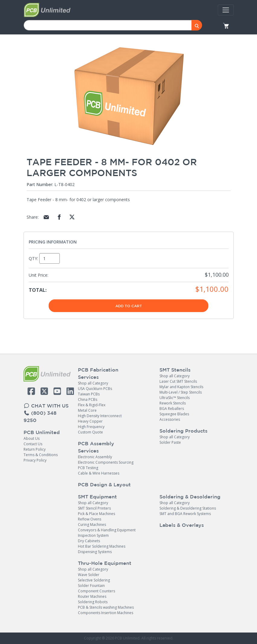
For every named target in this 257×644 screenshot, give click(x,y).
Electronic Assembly (95, 457)
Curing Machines (92, 525)
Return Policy (35, 449)
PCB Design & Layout (104, 485)
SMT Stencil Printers (94, 508)
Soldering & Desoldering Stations (188, 508)
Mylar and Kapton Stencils (181, 387)
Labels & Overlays (182, 525)
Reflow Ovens (90, 519)
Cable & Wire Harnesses (99, 473)
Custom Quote (90, 432)
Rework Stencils (173, 403)
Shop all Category (93, 383)
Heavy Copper (90, 421)
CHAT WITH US (46, 406)
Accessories (170, 419)
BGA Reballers (172, 409)
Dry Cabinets (89, 541)
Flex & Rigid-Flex (92, 405)
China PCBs (88, 399)
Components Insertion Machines (106, 613)
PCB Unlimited (42, 432)
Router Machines (92, 596)
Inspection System (93, 535)
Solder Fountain (91, 586)
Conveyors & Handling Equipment (107, 530)
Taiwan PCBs (89, 394)
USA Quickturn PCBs (95, 389)
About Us (32, 438)
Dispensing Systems (95, 552)
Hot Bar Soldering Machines (102, 546)
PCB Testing (88, 468)
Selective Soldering (94, 580)
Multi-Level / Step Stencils (181, 392)
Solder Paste (170, 442)
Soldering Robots (93, 602)
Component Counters (96, 591)
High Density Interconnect (100, 416)
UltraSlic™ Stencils (175, 398)
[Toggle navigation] (226, 10)
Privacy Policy (35, 460)
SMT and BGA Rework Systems (185, 514)
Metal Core (87, 410)
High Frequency (91, 427)
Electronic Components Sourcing (106, 462)
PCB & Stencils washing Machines (106, 607)
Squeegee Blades (174, 414)
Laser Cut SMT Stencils (178, 381)
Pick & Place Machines (96, 514)
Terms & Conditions (41, 455)
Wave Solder (89, 575)
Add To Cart (129, 306)
